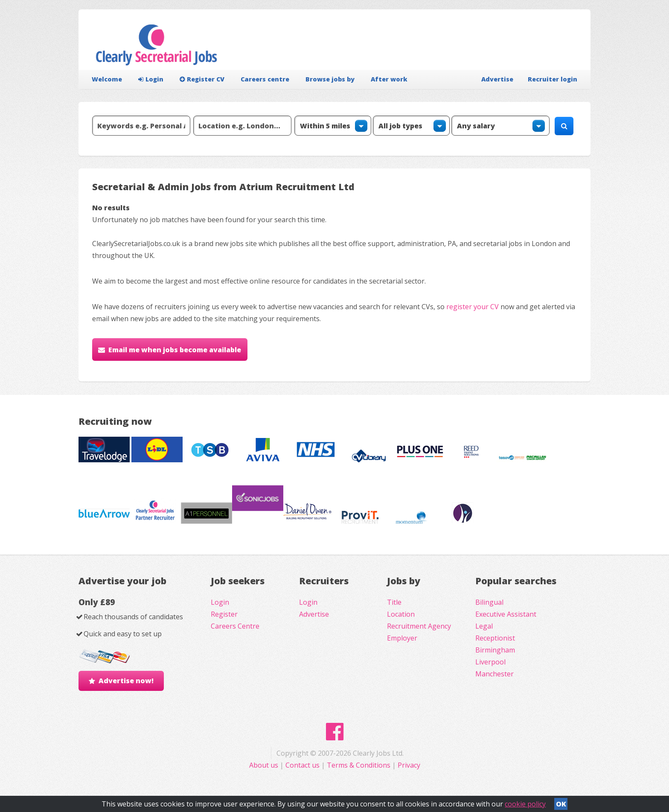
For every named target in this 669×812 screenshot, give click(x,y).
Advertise (497, 79)
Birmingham (495, 650)
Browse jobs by (330, 79)
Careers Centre (235, 626)
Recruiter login (553, 79)
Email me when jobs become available (175, 350)
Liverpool (490, 662)
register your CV (473, 307)
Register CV (202, 79)
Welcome (107, 79)
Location (401, 614)
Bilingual (489, 602)
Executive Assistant (506, 614)
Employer (402, 638)
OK (561, 804)
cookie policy (525, 804)
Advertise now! (126, 681)
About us (265, 765)
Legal (484, 626)
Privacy (409, 765)
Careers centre (265, 79)
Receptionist (495, 638)
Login (151, 79)
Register (224, 614)
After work (389, 79)
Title (394, 602)
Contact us (303, 765)
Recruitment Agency (419, 626)
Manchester (494, 674)
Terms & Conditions (359, 765)
